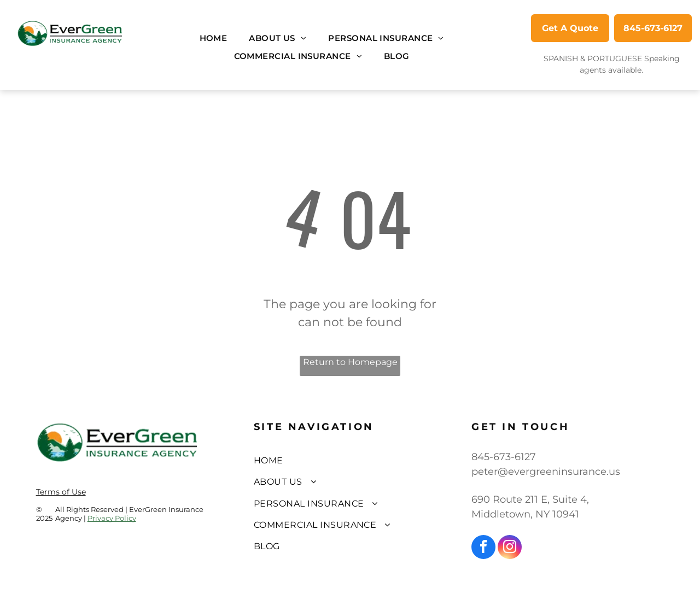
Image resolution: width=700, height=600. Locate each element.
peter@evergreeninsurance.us (546, 472)
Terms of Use (61, 492)
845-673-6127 (504, 457)
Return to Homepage (350, 362)
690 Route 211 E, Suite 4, (530, 499)
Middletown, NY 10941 (525, 514)
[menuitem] (214, 39)
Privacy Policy (112, 518)
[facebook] (483, 548)
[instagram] (510, 548)
